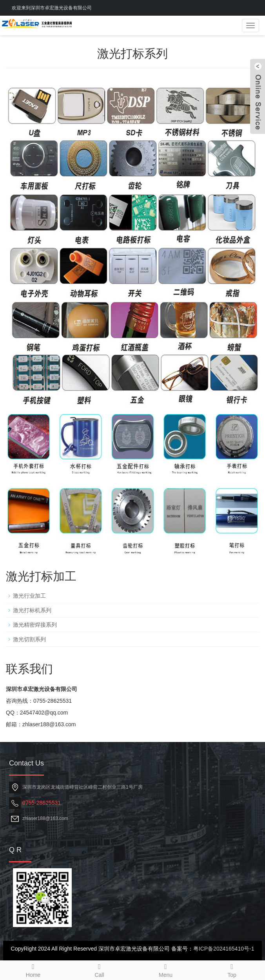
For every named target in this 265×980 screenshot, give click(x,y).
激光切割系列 (29, 639)
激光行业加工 (29, 596)
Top (232, 969)
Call (99, 969)
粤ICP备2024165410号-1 (224, 949)
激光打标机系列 (32, 610)
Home (33, 969)
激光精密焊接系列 (35, 625)
